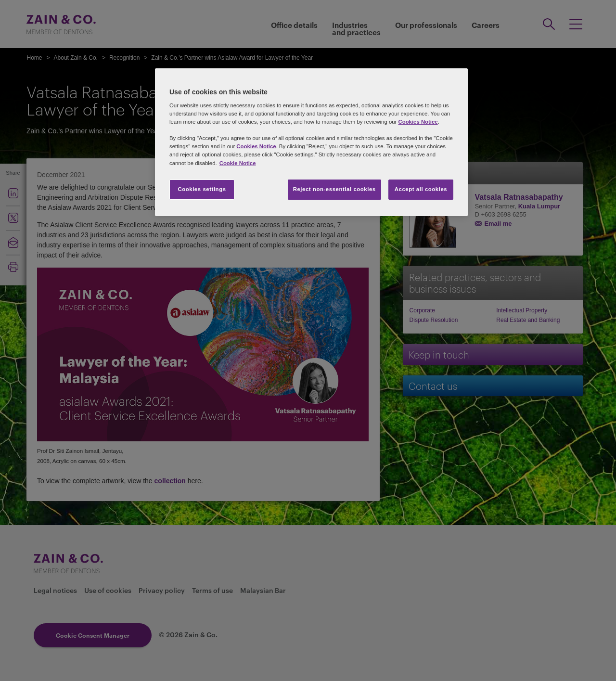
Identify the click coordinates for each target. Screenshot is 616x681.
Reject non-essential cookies (334, 189)
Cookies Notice (418, 122)
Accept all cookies (421, 189)
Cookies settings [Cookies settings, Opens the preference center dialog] (202, 189)
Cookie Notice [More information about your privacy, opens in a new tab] (238, 163)
